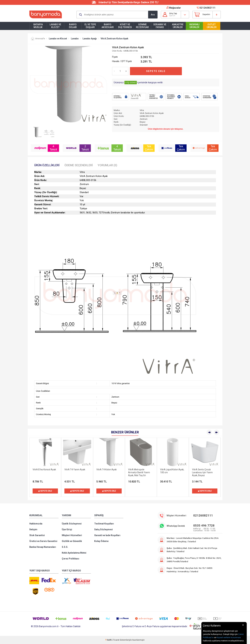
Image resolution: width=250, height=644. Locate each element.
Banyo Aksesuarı (108, 26)
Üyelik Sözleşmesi (72, 524)
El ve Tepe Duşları (90, 26)
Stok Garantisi (37, 535)
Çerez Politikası (70, 559)
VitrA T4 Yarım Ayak (75, 470)
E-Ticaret (115, 640)
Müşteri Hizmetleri (72, 535)
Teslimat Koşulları (104, 524)
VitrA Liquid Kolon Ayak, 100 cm (172, 471)
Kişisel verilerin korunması (229, 637)
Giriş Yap (173, 13)
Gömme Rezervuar (142, 26)
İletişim (33, 529)
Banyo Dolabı (73, 26)
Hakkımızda (36, 524)
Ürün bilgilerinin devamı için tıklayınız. (165, 129)
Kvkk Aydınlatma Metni (74, 553)
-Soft (108, 640)
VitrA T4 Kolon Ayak (107, 470)
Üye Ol (172, 16)
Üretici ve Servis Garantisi (43, 541)
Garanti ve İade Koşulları (107, 535)
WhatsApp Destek (176, 526)
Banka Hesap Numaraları (43, 547)
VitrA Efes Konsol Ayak (44, 470)
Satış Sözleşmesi (104, 529)
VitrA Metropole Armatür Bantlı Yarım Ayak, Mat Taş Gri (139, 472)
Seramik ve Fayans (160, 26)
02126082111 (207, 8)
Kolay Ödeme (101, 541)
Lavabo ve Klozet (55, 26)
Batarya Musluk (38, 26)
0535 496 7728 (204, 525)
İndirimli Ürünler (194, 26)
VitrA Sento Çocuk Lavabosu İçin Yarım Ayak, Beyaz (202, 472)
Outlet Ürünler (212, 26)
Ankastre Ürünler (178, 26)
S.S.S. (65, 547)
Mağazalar (175, 8)
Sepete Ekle (156, 71)
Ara (153, 15)
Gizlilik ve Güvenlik (72, 541)
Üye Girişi (67, 529)
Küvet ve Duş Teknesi (125, 26)
